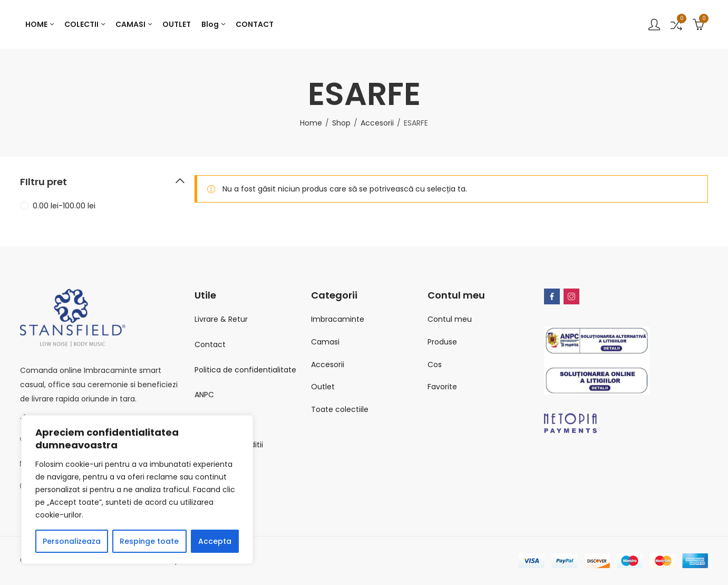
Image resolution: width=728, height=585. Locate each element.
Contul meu (450, 319)
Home (311, 123)
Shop (341, 123)
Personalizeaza (72, 541)
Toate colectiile (340, 409)
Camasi (325, 342)
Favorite (442, 387)
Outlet (323, 387)
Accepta (215, 541)
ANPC (204, 395)
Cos (435, 365)
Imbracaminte (338, 319)
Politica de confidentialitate (245, 370)
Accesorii (377, 123)
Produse (442, 342)
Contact (210, 344)
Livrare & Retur (221, 319)
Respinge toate (149, 541)
